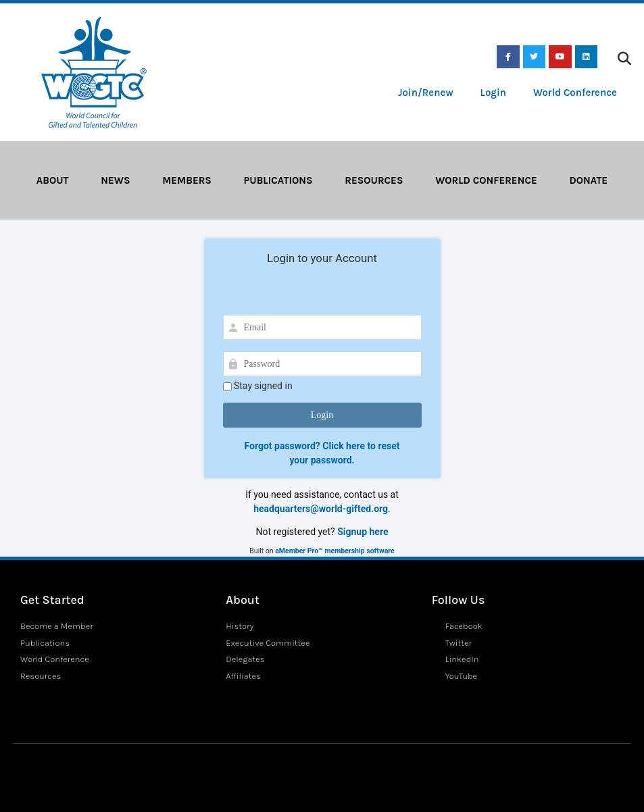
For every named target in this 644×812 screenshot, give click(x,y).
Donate (588, 180)
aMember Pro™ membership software (335, 551)
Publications (278, 180)
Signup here (363, 532)
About (53, 180)
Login (493, 93)
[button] (624, 59)
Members (187, 180)
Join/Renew (426, 93)
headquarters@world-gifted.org (321, 509)
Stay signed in (258, 386)
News (115, 180)
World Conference (575, 93)
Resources (374, 180)
